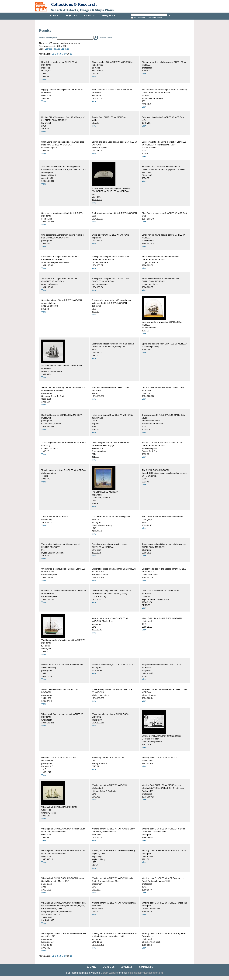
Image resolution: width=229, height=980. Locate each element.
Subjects (108, 16)
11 (71, 54)
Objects (71, 16)
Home (54, 16)
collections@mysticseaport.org (145, 973)
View (44, 79)
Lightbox (48, 49)
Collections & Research (74, 4)
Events (89, 16)
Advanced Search (155, 17)
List (67, 49)
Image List (59, 49)
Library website (109, 973)
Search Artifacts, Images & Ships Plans (82, 10)
